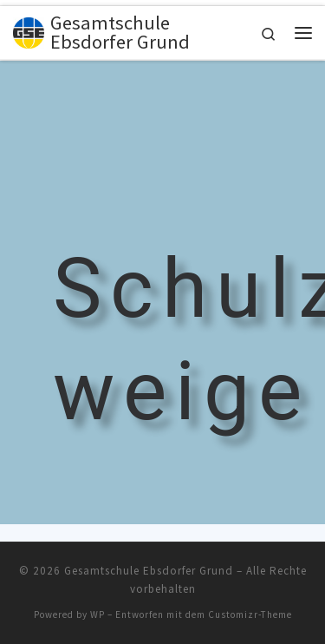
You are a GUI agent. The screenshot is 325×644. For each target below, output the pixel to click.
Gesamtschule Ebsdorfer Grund (149, 571)
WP (97, 614)
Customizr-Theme (250, 614)
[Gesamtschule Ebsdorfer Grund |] (29, 30)
